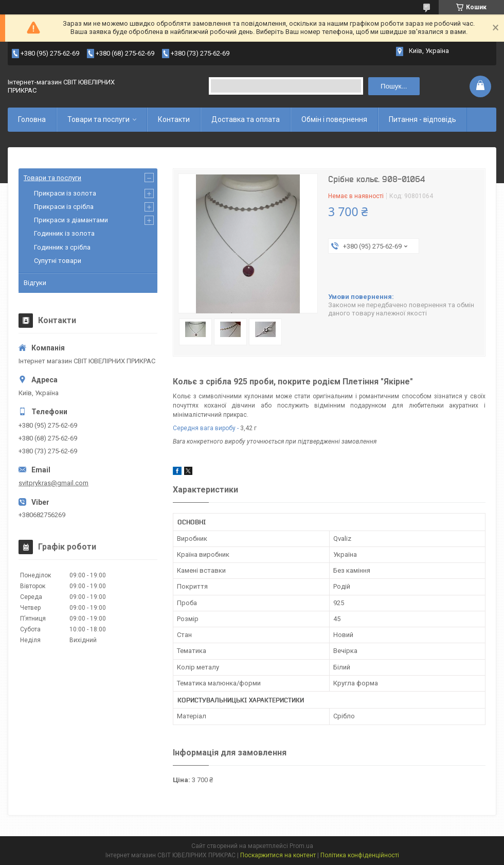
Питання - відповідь (422, 119)
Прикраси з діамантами (71, 220)
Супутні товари (58, 261)
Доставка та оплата (246, 119)
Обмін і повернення (334, 119)
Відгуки (35, 283)
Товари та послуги (98, 119)
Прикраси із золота (65, 193)
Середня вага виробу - (206, 428)
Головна (32, 119)
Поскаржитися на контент (278, 855)
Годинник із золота (64, 233)
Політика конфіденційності (360, 855)
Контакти (174, 119)
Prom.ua (301, 846)
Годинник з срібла (62, 247)
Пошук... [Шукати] (394, 86)
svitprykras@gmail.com (53, 483)
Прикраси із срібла (64, 207)
